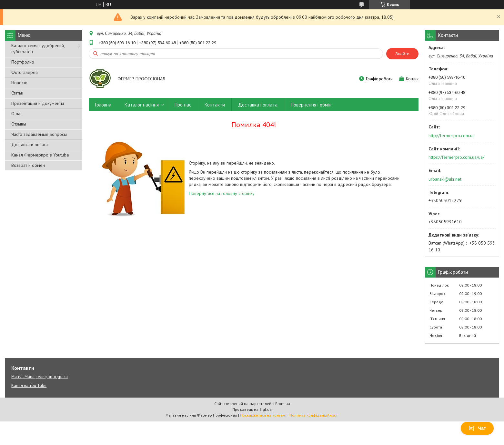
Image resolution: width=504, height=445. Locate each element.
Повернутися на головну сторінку (222, 193)
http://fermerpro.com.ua (452, 136)
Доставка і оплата (258, 105)
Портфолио (23, 62)
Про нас (183, 105)
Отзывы (19, 124)
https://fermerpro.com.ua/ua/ (456, 157)
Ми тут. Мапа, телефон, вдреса (40, 377)
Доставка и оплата (30, 145)
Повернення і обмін (311, 105)
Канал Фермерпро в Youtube (40, 155)
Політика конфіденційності (314, 415)
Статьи (17, 93)
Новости (19, 83)
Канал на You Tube (29, 385)
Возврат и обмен (28, 165)
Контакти (215, 105)
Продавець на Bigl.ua (252, 409)
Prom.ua (283, 404)
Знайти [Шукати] (402, 54)
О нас (17, 114)
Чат (477, 428)
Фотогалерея (25, 72)
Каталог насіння (142, 105)
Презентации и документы (38, 103)
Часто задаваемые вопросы (39, 134)
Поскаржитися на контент (263, 415)
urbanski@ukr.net (445, 179)
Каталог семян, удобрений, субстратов (38, 49)
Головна (103, 105)
